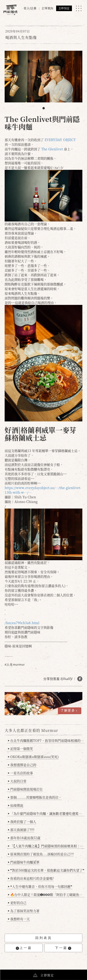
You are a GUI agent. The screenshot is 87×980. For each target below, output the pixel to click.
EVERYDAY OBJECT (60, 140)
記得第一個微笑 (21, 749)
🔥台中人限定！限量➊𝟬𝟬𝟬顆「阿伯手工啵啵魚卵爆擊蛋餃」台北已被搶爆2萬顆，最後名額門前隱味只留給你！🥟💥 (46, 895)
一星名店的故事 (21, 773)
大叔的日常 (17, 781)
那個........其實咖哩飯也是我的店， (35, 797)
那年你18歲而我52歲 (24, 838)
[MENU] (79, 8)
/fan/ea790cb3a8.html (22, 623)
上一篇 (24, 948)
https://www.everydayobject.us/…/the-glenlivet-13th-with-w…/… (43, 490)
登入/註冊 (30, 8)
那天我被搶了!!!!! (21, 830)
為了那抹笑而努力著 (24, 911)
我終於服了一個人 (22, 822)
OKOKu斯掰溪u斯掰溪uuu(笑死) (33, 757)
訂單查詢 (48, 8)
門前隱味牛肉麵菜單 (24, 862)
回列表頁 (44, 938)
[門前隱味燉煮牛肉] (10, 10)
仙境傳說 (16, 805)
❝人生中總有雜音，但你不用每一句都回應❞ (40, 886)
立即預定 (64, 8)
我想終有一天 (19, 919)
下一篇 (63, 948)
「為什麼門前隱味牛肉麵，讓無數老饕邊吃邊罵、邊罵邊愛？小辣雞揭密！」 (46, 813)
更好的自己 (17, 903)
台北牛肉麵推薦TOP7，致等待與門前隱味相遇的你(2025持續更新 (46, 740)
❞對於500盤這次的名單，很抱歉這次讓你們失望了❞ (46, 870)
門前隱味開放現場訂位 (25, 789)
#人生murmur (15, 665)
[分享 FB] (80, 679)
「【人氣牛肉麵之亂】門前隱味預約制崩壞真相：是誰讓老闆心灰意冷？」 (46, 846)
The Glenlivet (52, 149)
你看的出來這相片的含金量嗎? (31, 878)
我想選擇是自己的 (22, 765)
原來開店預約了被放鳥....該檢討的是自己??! (41, 854)
